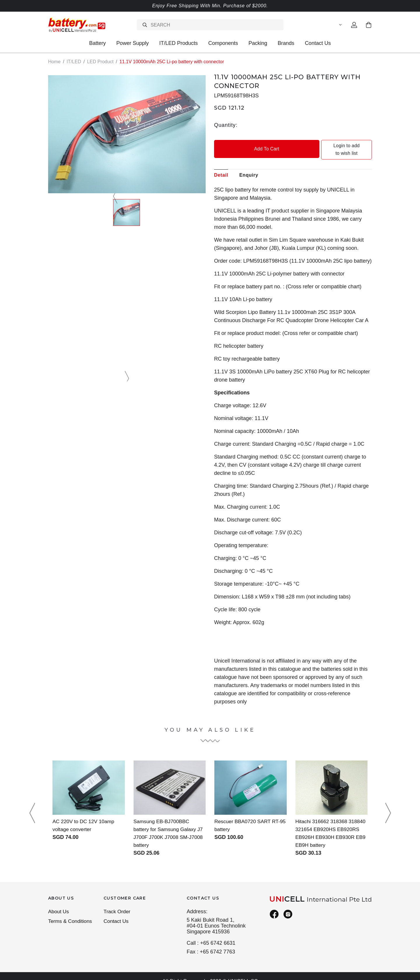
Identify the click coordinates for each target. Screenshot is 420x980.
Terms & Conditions (71, 914)
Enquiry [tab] (249, 167)
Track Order (118, 904)
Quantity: (226, 125)
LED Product (100, 62)
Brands (286, 43)
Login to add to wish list (333, 146)
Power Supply (133, 43)
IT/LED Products (178, 43)
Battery (98, 43)
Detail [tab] (221, 167)
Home (54, 62)
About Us (59, 904)
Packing (258, 43)
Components (223, 43)
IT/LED (74, 62)
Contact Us (318, 43)
